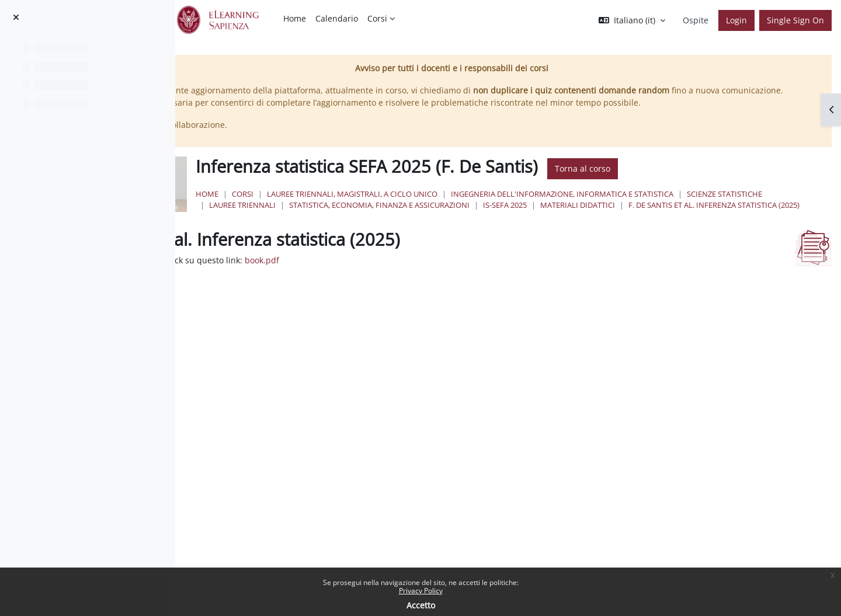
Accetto (421, 605)
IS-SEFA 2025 (736, 217)
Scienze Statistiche (389, 217)
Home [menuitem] (295, 18)
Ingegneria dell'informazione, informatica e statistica (704, 206)
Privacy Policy (421, 591)
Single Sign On (795, 20)
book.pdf (432, 284)
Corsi (385, 206)
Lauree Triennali (473, 217)
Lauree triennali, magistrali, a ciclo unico (494, 206)
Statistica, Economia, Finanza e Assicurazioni (610, 217)
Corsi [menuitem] (377, 18)
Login (736, 20)
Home (349, 206)
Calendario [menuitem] (337, 18)
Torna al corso (724, 181)
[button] (632, 20)
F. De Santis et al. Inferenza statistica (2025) (525, 229)
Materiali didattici (388, 229)
